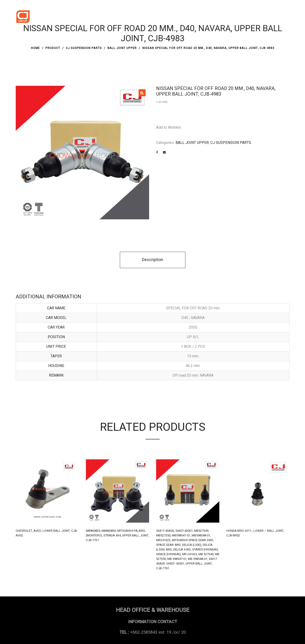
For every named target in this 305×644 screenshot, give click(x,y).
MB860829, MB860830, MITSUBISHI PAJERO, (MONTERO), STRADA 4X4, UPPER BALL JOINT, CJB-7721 (118, 535)
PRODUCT (53, 48)
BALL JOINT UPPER (122, 48)
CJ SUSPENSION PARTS (84, 48)
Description (152, 260)
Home (35, 48)
